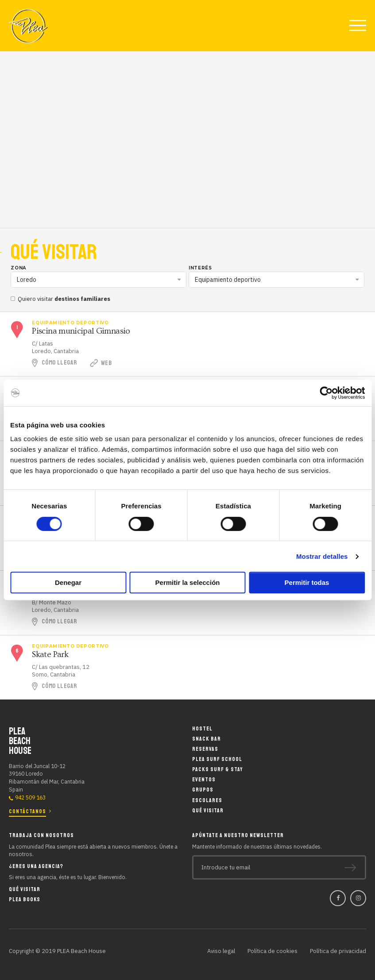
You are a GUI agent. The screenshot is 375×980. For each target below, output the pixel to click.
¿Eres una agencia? (36, 866)
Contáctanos (27, 811)
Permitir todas (307, 582)
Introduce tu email (226, 867)
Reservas (205, 749)
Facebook (338, 898)
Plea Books (25, 899)
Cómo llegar (59, 363)
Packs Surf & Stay (217, 770)
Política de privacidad (338, 951)
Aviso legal (221, 951)
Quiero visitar (61, 299)
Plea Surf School (217, 759)
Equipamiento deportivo (228, 280)
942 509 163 (30, 797)
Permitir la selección (188, 582)
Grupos (203, 790)
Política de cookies (273, 951)
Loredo (27, 280)
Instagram (358, 898)
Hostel (202, 729)
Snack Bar (207, 739)
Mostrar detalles (322, 556)
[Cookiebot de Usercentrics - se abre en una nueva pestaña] (326, 393)
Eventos (204, 780)
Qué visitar (208, 811)
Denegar (68, 582)
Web (102, 363)
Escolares (207, 801)
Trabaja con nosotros (41, 835)
